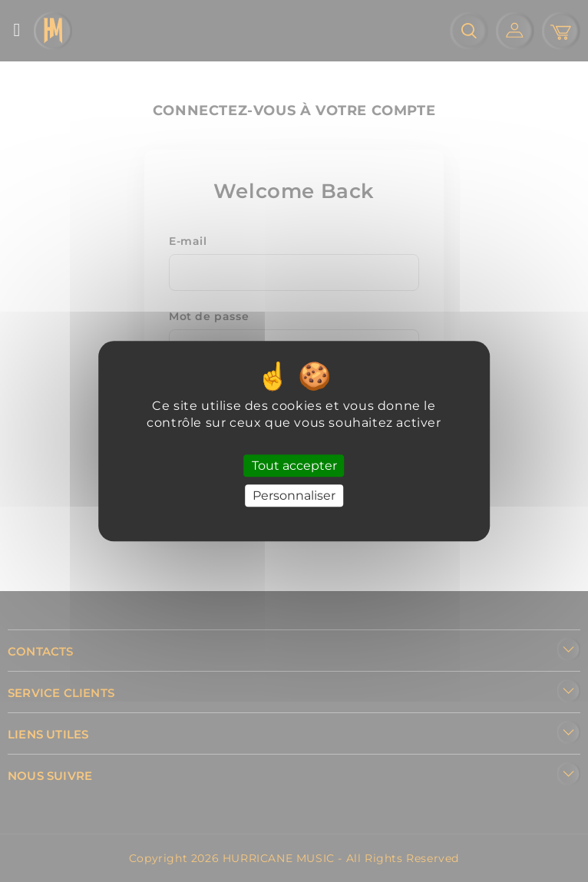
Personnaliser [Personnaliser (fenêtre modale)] (294, 496)
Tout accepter (294, 466)
